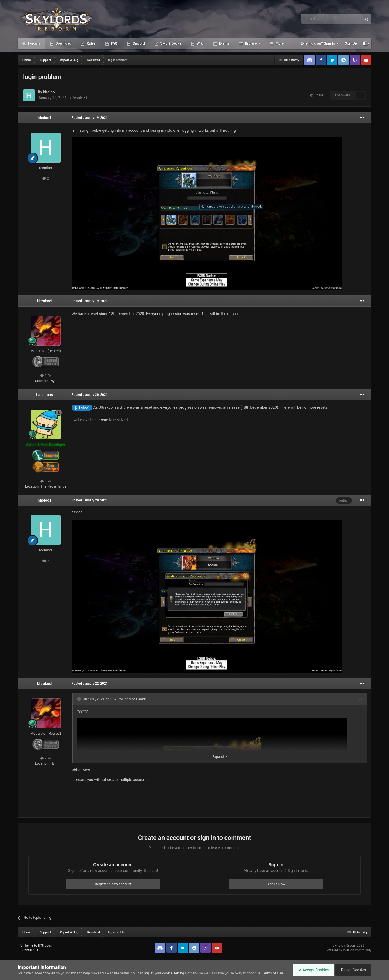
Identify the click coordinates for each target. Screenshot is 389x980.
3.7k (46, 481)
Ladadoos (44, 395)
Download (63, 43)
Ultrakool (44, 301)
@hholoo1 (82, 408)
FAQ (114, 43)
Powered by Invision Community (348, 950)
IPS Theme (25, 945)
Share (316, 95)
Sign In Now (276, 884)
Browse (251, 43)
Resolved (79, 98)
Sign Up (351, 43)
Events (224, 43)
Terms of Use (273, 973)
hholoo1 (50, 92)
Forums (34, 43)
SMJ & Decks (170, 43)
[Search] (319, 19)
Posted (90, 118)
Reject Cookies (353, 970)
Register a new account (113, 884)
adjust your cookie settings (165, 973)
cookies (49, 973)
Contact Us (30, 950)
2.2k (46, 376)
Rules (90, 43)
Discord (138, 43)
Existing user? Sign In (320, 43)
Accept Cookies (312, 970)
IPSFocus (45, 945)
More (280, 43)
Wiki (200, 43)
